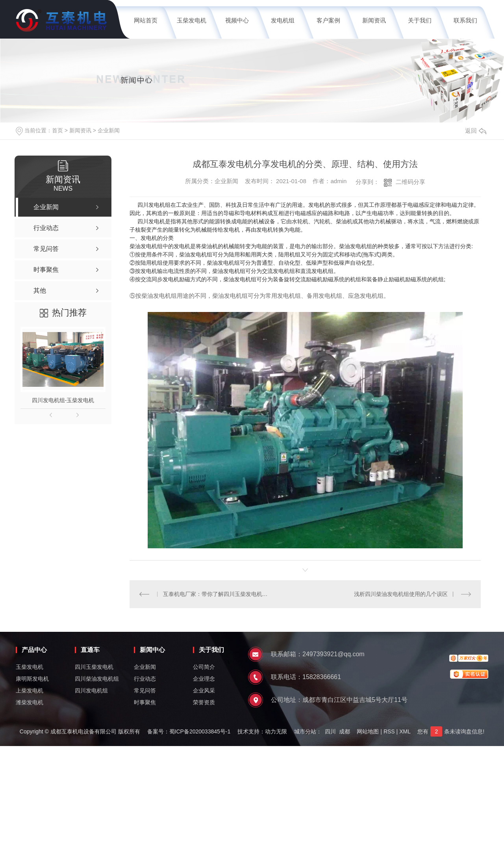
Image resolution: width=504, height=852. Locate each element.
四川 (330, 731)
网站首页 (146, 20)
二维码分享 (410, 182)
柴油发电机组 (146, 246)
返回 (476, 131)
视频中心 (237, 20)
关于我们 (420, 20)
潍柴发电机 (30, 702)
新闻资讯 (374, 20)
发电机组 (283, 20)
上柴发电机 (30, 691)
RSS (389, 731)
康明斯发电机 (32, 679)
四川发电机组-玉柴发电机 (63, 400)
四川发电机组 (154, 205)
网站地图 (368, 731)
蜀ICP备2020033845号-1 (200, 731)
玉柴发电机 (192, 20)
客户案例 (328, 20)
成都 (345, 731)
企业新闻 (109, 130)
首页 (57, 130)
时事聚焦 (145, 702)
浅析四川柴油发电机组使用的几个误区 (401, 594)
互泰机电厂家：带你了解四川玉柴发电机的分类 (218, 594)
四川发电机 (151, 221)
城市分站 (305, 731)
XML (405, 731)
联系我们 (465, 20)
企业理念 (204, 679)
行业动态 (145, 679)
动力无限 (276, 731)
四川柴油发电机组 (97, 679)
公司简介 (204, 667)
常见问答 (145, 691)
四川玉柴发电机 (94, 667)
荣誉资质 (204, 702)
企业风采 (204, 691)
